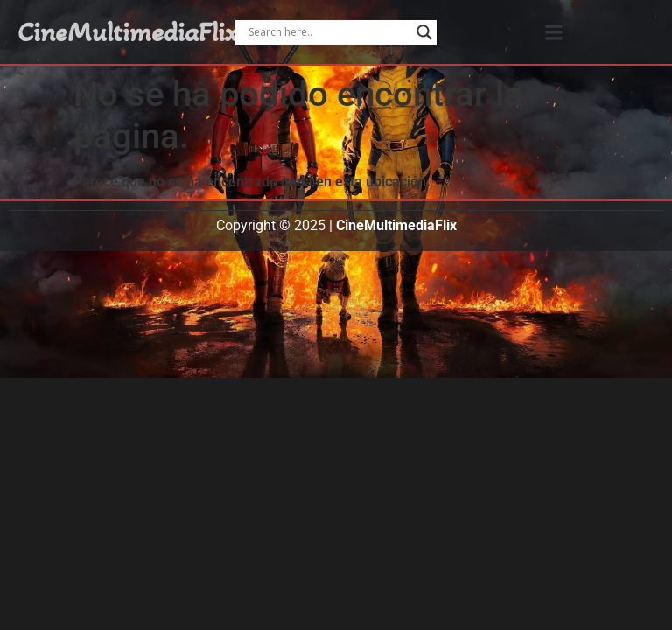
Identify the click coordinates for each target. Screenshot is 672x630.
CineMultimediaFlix (128, 32)
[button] (554, 32)
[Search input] (328, 32)
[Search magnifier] (424, 32)
